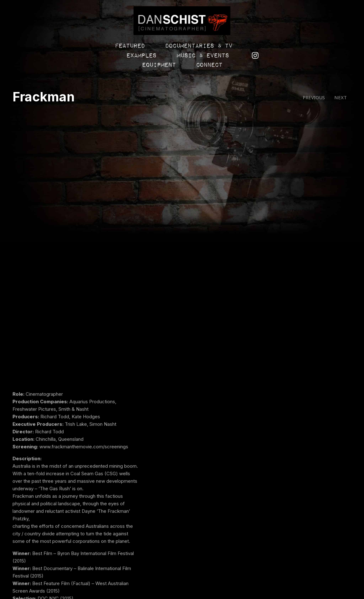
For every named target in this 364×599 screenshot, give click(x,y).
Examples (177, 48)
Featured (39, 48)
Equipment (301, 48)
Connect (179, 57)
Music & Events (238, 48)
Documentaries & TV (108, 48)
